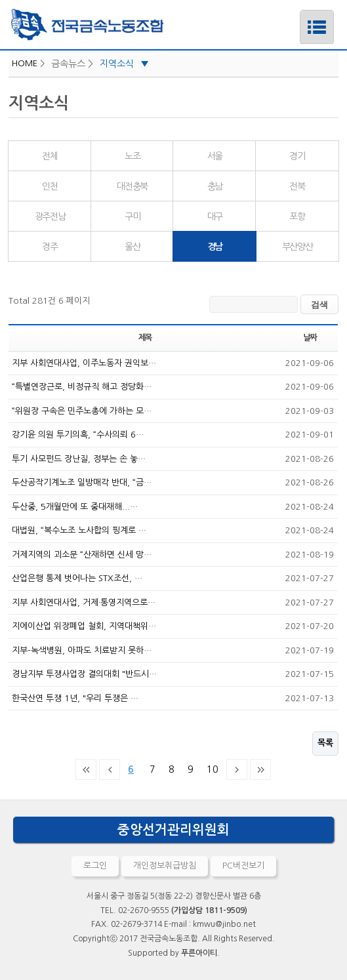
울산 (132, 247)
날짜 (310, 338)
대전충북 (132, 186)
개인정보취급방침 (165, 866)
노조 (132, 156)
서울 (215, 156)
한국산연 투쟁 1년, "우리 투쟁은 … (75, 698)
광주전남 (50, 216)
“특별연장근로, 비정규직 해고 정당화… (82, 387)
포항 (297, 216)
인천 (50, 186)
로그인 (95, 866)
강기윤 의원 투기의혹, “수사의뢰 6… (78, 435)
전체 (50, 156)
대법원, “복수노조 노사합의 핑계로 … (79, 530)
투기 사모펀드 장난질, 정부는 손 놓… (79, 459)
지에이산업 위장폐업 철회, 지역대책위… (84, 626)
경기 (297, 156)
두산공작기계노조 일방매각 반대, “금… (82, 482)
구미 (132, 216)
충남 (215, 186)
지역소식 (124, 64)
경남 (197, 241)
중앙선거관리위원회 (173, 830)
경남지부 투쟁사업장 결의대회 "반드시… (84, 674)
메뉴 (300, 15)
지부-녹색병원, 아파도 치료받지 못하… (82, 650)
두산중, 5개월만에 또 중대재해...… (75, 507)
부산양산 (297, 247)
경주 (50, 247)
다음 (237, 769)
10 (210, 767)
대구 (215, 216)
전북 (297, 186)
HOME (25, 63)
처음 (86, 769)
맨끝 (260, 769)
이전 (110, 769)
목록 (325, 743)
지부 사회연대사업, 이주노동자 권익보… (84, 363)
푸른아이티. (200, 953)
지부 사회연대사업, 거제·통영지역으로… (84, 602)
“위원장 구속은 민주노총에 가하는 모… (82, 411)
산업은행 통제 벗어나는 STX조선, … (77, 578)
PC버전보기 (243, 866)
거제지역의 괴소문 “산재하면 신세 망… (82, 555)
